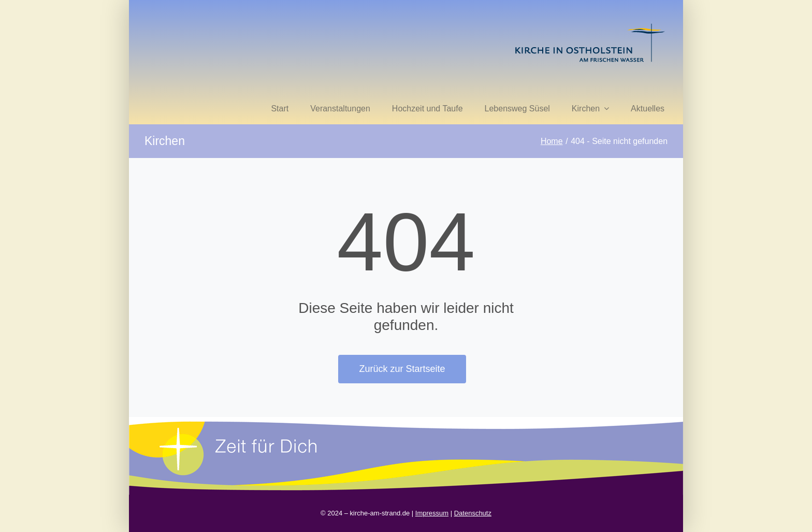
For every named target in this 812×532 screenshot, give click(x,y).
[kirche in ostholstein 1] (590, 25)
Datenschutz (473, 513)
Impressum (432, 513)
